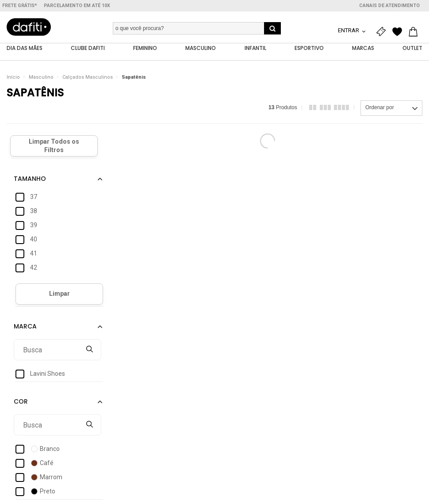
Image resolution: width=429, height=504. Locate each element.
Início (13, 77)
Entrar (349, 30)
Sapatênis (134, 77)
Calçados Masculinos (88, 77)
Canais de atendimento (389, 6)
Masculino (41, 77)
